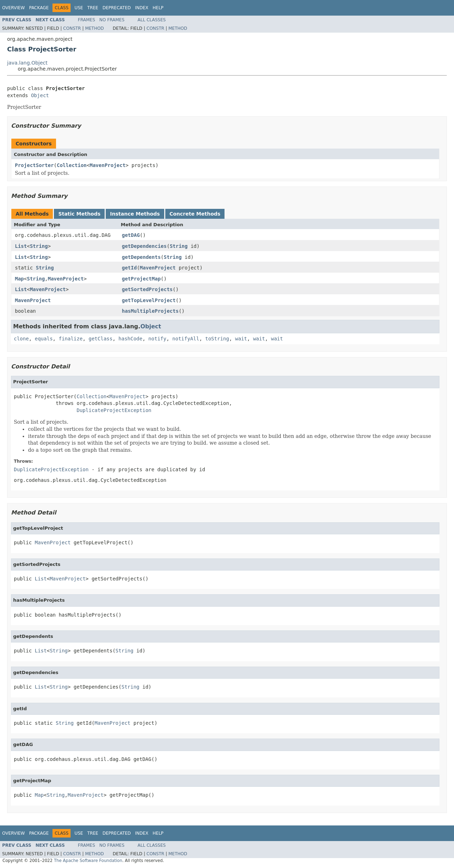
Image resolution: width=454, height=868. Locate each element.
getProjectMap (142, 279)
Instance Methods (135, 214)
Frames (87, 20)
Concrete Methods (195, 214)
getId (129, 268)
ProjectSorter (34, 165)
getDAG (131, 235)
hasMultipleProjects (150, 311)
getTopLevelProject (149, 300)
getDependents (142, 257)
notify (157, 339)
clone (21, 339)
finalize (70, 339)
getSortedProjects (147, 289)
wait (241, 339)
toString (217, 339)
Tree (93, 8)
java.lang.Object (27, 63)
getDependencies (144, 246)
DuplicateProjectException (114, 410)
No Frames (112, 20)
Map (19, 279)
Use (79, 8)
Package (39, 8)
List (21, 246)
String (39, 246)
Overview (13, 8)
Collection (72, 165)
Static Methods (79, 214)
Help (158, 8)
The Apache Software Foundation (88, 861)
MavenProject (108, 165)
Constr (72, 28)
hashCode (130, 339)
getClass (101, 339)
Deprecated (117, 8)
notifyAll (186, 339)
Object (40, 95)
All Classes (152, 20)
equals (44, 339)
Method (95, 28)
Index (142, 8)
